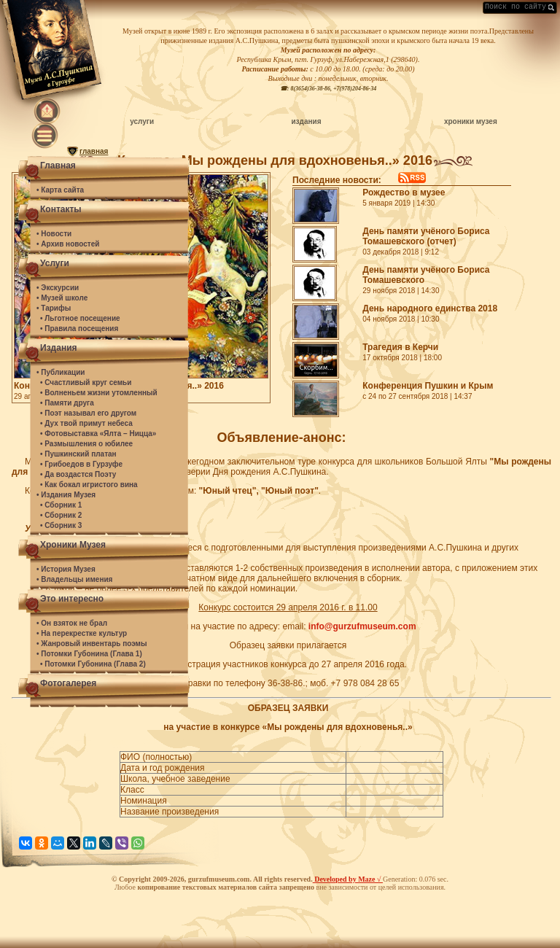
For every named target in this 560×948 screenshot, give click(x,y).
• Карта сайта (60, 190)
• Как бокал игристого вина (89, 485)
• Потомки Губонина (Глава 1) (89, 654)
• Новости (54, 234)
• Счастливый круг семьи (86, 382)
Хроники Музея (73, 545)
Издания (59, 348)
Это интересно (72, 599)
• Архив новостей (68, 244)
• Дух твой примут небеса (86, 423)
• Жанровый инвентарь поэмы (92, 644)
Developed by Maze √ (348, 879)
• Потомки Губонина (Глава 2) (93, 664)
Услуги (55, 263)
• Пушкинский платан (78, 454)
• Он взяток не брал (72, 623)
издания (306, 121)
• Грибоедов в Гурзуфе (81, 464)
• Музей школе (62, 298)
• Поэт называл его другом (88, 413)
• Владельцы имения (74, 579)
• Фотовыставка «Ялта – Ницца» (98, 434)
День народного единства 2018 (430, 308)
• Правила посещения (79, 329)
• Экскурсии (58, 288)
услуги (142, 121)
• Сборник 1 (61, 505)
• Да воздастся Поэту (78, 474)
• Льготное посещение (80, 318)
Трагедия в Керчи (400, 347)
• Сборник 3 (61, 525)
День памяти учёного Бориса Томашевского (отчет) (426, 236)
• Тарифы (54, 308)
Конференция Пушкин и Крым (428, 386)
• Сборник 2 (61, 515)
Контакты (61, 209)
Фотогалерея (68, 683)
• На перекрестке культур (82, 633)
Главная (58, 166)
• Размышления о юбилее (86, 444)
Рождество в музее (404, 193)
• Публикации (61, 372)
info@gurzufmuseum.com (362, 626)
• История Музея (66, 569)
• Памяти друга (67, 403)
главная (94, 151)
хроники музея (471, 121)
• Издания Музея (66, 495)
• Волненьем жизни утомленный (99, 393)
